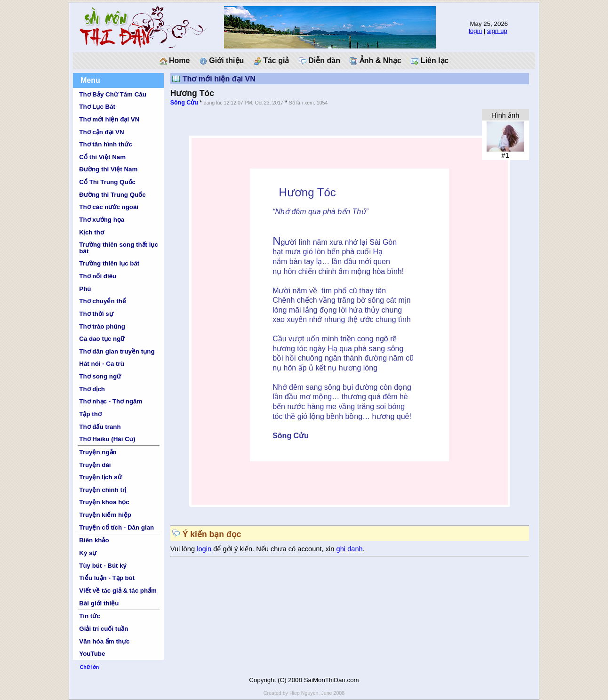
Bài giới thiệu (99, 603)
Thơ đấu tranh (100, 427)
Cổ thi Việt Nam (102, 157)
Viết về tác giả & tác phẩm (118, 591)
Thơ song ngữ (100, 376)
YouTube (92, 654)
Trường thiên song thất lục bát (119, 248)
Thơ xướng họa (102, 220)
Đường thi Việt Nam (108, 169)
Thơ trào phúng (102, 326)
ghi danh (350, 549)
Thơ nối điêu (98, 276)
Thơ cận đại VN (101, 132)
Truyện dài (95, 465)
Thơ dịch (92, 389)
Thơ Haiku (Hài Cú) (107, 439)
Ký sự (88, 553)
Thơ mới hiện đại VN (109, 119)
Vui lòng (184, 549)
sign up (497, 31)
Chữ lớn (90, 667)
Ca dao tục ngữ (102, 339)
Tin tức (89, 616)
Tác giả (272, 61)
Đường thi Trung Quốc (112, 195)
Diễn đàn (320, 61)
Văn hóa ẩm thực (104, 641)
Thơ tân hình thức (106, 144)
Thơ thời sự (96, 314)
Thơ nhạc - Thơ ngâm (111, 401)
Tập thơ (90, 414)
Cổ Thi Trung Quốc (107, 182)
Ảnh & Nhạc (376, 61)
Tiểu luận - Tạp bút (107, 578)
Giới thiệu (222, 61)
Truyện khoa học (104, 502)
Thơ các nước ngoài (109, 207)
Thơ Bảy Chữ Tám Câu (112, 94)
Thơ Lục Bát (97, 107)
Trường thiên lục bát (109, 263)
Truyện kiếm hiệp (105, 515)
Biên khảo (94, 540)
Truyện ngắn (98, 452)
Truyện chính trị (103, 490)
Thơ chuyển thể (103, 301)
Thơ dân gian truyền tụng (117, 351)
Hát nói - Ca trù (102, 364)
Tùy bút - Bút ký (103, 566)
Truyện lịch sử (100, 477)
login (475, 31)
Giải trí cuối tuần (104, 629)
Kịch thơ (91, 232)
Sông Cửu (184, 103)
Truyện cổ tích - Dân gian (116, 527)
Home (175, 61)
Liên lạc (430, 61)
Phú (85, 289)
